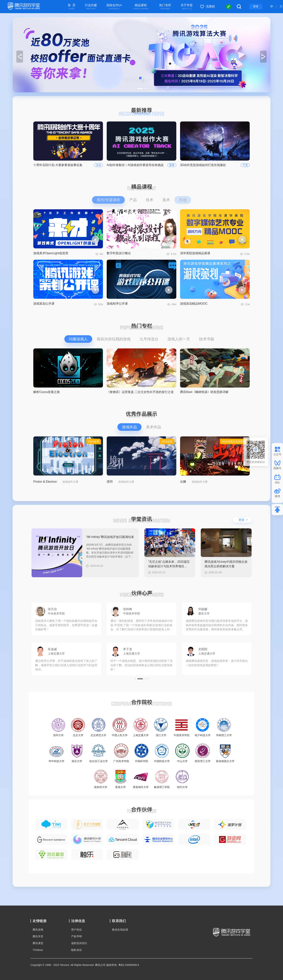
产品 (133, 200)
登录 (256, 6)
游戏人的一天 (179, 339)
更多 (243, 520)
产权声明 (77, 936)
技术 (150, 200)
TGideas (38, 950)
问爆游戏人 (78, 339)
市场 (183, 200)
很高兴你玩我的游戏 (114, 339)
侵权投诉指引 (79, 943)
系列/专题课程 (108, 200)
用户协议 (77, 930)
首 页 (72, 7)
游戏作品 (129, 427)
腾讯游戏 (38, 930)
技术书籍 (207, 339)
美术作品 (154, 427)
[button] (135, 89)
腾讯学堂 (38, 936)
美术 (166, 200)
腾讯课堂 (38, 943)
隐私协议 (77, 950)
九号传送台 (149, 339)
